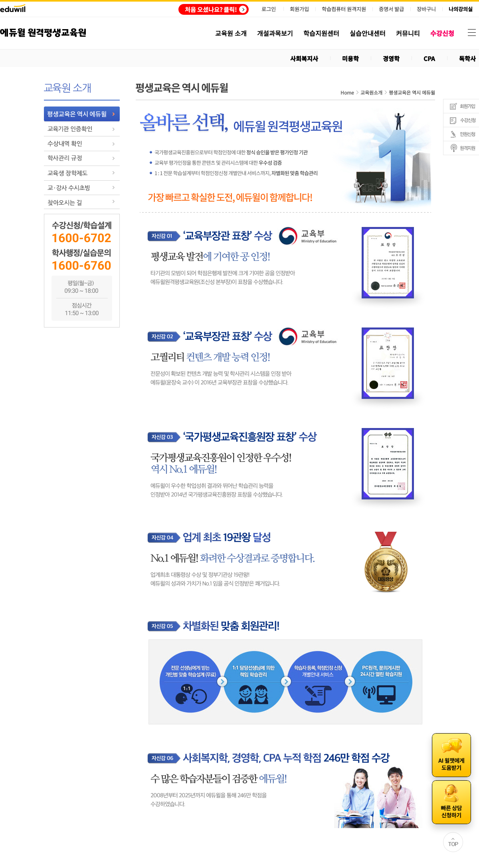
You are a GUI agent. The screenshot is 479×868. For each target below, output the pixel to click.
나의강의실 (461, 9)
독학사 (467, 58)
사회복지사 (304, 58)
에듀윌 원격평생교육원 (43, 33)
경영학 (391, 58)
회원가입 (299, 9)
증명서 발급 (391, 9)
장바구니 (426, 9)
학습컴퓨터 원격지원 (344, 9)
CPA (429, 58)
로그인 (269, 9)
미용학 (350, 58)
